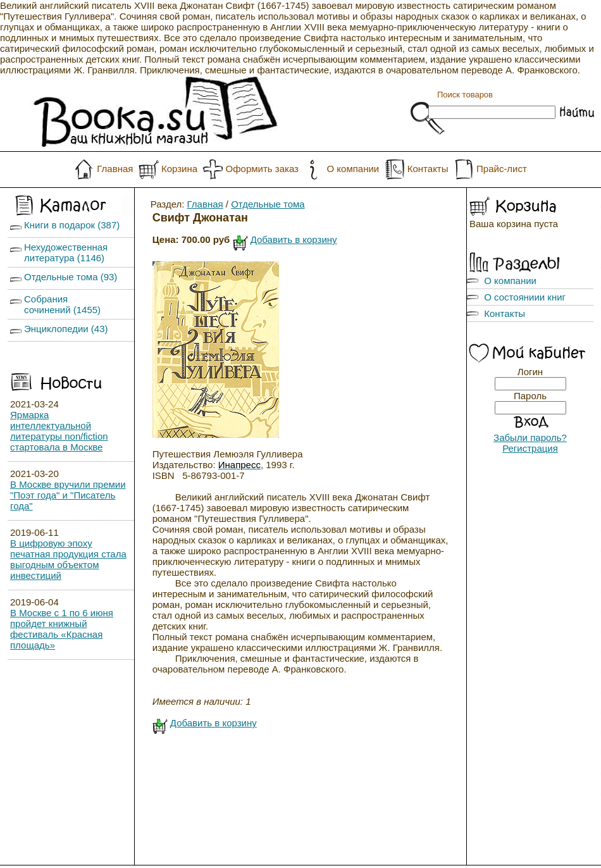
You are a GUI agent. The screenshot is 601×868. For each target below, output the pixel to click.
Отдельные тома (268, 204)
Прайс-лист (502, 169)
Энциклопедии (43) (66, 329)
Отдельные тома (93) (71, 277)
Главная (115, 169)
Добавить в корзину (294, 239)
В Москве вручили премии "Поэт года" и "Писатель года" (68, 495)
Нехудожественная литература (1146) (66, 252)
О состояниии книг (525, 297)
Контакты (428, 169)
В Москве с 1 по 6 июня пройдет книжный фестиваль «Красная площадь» (62, 629)
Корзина (179, 169)
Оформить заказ (262, 169)
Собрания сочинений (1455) (62, 304)
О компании (353, 169)
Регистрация (530, 448)
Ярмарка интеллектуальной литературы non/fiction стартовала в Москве (59, 431)
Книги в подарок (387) (72, 225)
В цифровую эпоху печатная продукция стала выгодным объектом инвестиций (68, 559)
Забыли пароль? (530, 437)
